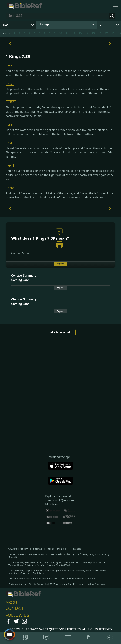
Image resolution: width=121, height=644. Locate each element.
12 (74, 33)
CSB (10, 125)
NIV (10, 84)
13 (80, 33)
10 (60, 33)
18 (113, 33)
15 (93, 33)
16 (100, 33)
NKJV (11, 188)
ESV (10, 65)
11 (67, 33)
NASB (11, 102)
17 (106, 33)
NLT (10, 143)
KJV (10, 165)
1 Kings (44, 24)
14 (87, 33)
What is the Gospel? (60, 332)
